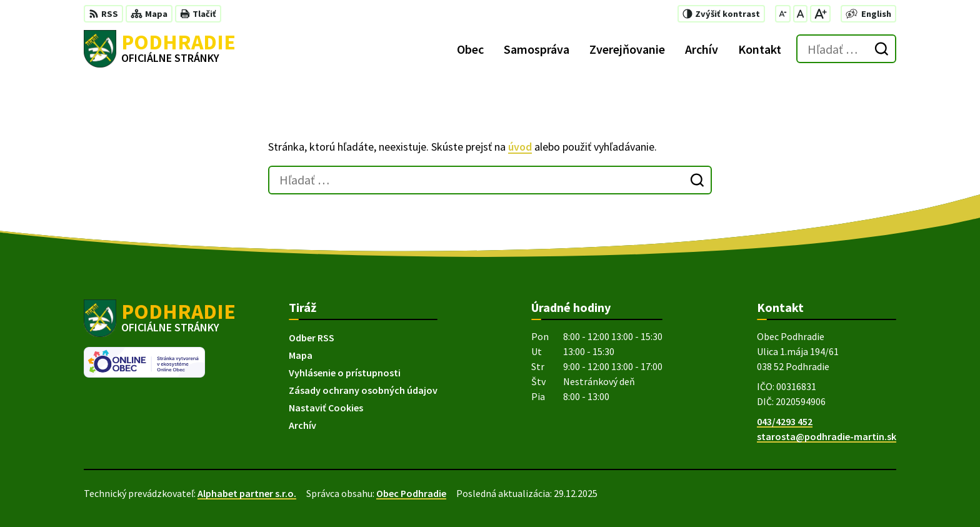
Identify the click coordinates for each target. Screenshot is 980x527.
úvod (520, 147)
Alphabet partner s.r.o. (247, 493)
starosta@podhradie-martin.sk (827, 436)
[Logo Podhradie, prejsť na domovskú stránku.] (160, 49)
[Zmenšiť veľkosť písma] (783, 14)
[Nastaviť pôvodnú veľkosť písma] (800, 14)
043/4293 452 (785, 421)
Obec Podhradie (411, 493)
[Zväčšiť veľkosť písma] (820, 14)
